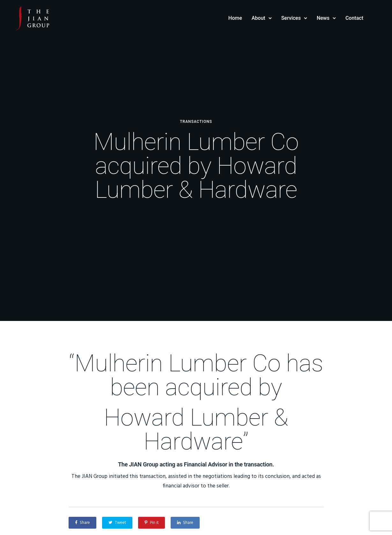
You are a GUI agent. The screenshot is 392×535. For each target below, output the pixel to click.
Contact (354, 18)
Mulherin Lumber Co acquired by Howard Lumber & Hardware (196, 166)
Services (291, 18)
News (323, 18)
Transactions (196, 122)
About (259, 18)
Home (235, 18)
